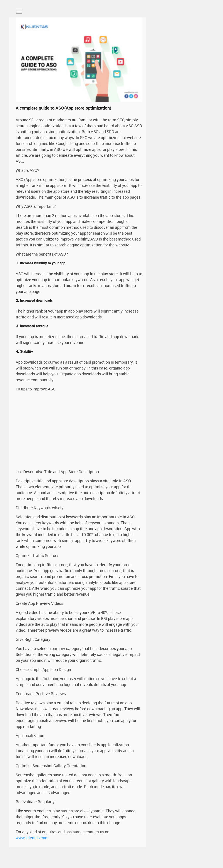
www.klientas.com (32, 838)
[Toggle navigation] (19, 11)
